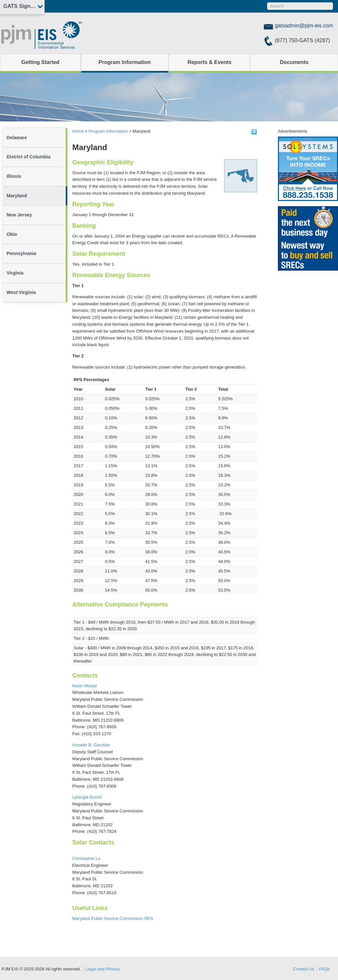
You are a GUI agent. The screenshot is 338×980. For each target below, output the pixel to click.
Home (78, 131)
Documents (294, 62)
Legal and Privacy (103, 969)
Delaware (17, 138)
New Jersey (19, 215)
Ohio (12, 234)
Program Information (125, 62)
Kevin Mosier (85, 686)
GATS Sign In (20, 6)
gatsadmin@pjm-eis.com (304, 26)
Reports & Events (209, 62)
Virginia (15, 273)
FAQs (324, 969)
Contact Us (304, 969)
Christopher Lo (86, 858)
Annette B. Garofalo (91, 745)
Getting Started (41, 62)
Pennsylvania (21, 253)
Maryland (17, 196)
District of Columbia (29, 157)
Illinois (14, 176)
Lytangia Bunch (87, 797)
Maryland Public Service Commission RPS (113, 918)
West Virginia (21, 292)
